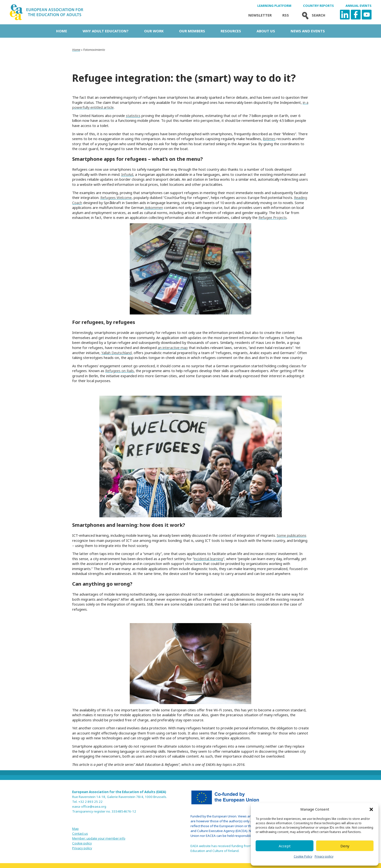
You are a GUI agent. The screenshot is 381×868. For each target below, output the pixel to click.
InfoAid (127, 174)
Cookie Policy (303, 856)
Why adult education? (106, 31)
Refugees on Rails (120, 371)
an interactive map (173, 348)
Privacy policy (324, 856)
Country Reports (318, 6)
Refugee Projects (273, 217)
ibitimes (269, 139)
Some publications (292, 535)
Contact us (80, 833)
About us (266, 31)
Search (312, 15)
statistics (133, 116)
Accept (285, 846)
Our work (154, 31)
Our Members (192, 31)
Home (62, 31)
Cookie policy (82, 843)
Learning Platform (274, 6)
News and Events (308, 31)
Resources (231, 31)
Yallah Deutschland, (117, 353)
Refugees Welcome (116, 197)
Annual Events (359, 6)
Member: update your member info (99, 838)
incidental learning (208, 559)
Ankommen (153, 207)
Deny (345, 846)
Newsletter (260, 15)
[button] (371, 809)
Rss (286, 15)
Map (75, 829)
